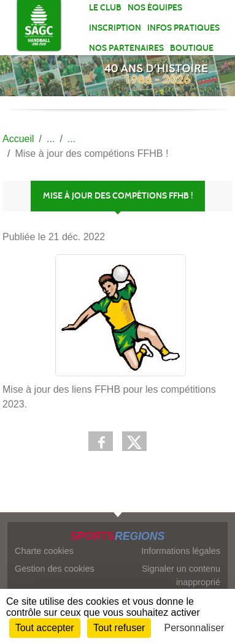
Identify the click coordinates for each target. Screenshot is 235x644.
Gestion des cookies (55, 569)
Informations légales (181, 551)
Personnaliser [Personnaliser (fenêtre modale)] (195, 628)
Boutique (192, 48)
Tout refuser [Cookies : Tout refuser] (119, 628)
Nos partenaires (126, 48)
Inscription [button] (115, 28)
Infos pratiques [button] (183, 28)
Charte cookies (44, 551)
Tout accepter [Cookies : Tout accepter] (45, 628)
